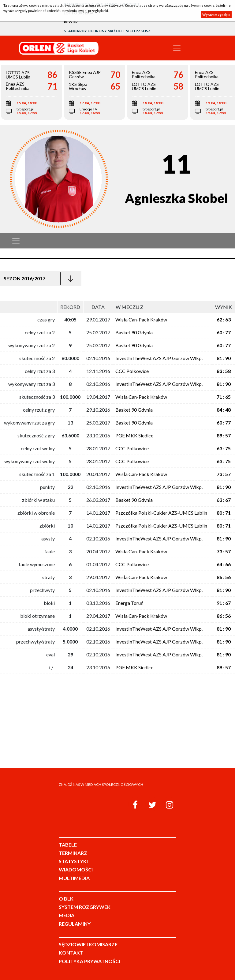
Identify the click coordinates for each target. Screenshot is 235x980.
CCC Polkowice (132, 371)
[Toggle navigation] (177, 48)
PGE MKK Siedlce (134, 435)
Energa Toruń (129, 603)
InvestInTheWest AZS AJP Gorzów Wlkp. (159, 358)
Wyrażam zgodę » (216, 15)
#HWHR (71, 22)
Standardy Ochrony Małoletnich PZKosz (107, 31)
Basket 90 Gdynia (134, 332)
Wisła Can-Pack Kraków (141, 319)
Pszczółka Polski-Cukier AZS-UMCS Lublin (161, 513)
